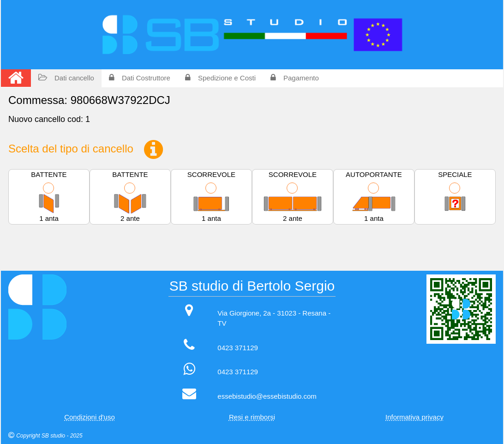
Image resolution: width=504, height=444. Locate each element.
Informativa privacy (414, 417)
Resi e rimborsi (252, 417)
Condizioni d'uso (90, 417)
